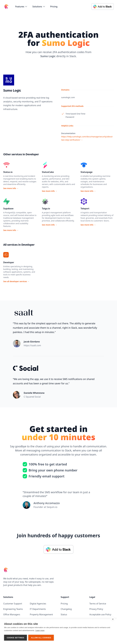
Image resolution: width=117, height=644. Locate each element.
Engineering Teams (13, 609)
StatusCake (48, 172)
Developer (9, 262)
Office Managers (12, 614)
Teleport (85, 208)
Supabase (8, 208)
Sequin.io (52, 507)
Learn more (40, 630)
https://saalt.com (32, 345)
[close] (113, 619)
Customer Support (13, 604)
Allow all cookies (41, 638)
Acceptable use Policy (100, 614)
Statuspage (87, 172)
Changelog (66, 609)
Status (64, 614)
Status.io (8, 172)
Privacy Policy (96, 609)
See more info (11, 188)
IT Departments (38, 609)
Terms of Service (98, 604)
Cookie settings (15, 638)
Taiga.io (46, 208)
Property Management (41, 614)
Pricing (54, 7)
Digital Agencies (38, 604)
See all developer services (16, 281)
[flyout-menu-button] (21, 7)
